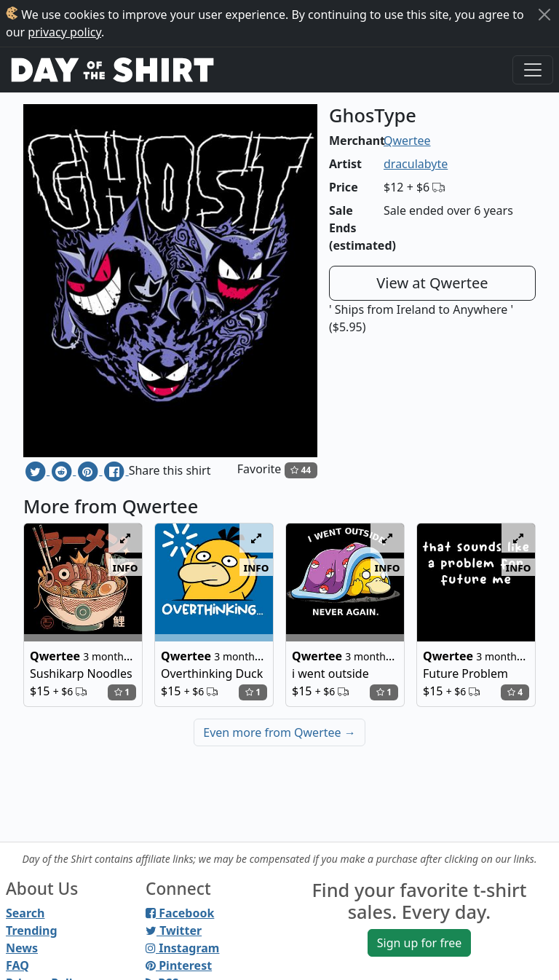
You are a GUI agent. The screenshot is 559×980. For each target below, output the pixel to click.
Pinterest (179, 965)
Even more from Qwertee (279, 732)
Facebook (180, 913)
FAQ (17, 965)
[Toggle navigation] (533, 70)
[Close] (544, 15)
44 (301, 470)
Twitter (174, 930)
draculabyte (416, 164)
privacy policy (64, 32)
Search (25, 913)
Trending (32, 930)
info (126, 567)
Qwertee (407, 141)
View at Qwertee (432, 283)
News (22, 948)
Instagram (182, 948)
